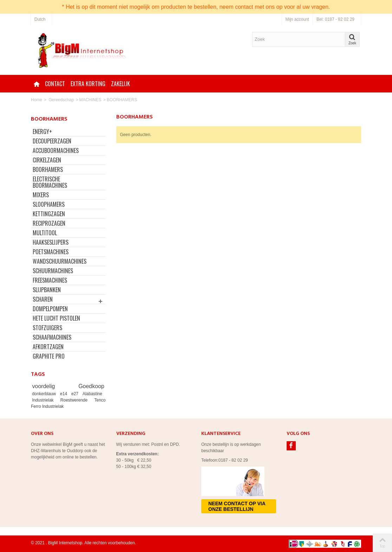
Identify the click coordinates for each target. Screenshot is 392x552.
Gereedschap (61, 100)
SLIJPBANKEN (47, 290)
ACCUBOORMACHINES (56, 150)
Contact (55, 84)
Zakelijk (120, 84)
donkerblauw (45, 394)
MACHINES (90, 100)
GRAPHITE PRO (49, 356)
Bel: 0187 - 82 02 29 (335, 19)
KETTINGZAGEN (49, 214)
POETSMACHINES (51, 252)
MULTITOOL (45, 233)
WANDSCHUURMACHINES (60, 261)
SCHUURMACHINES (53, 271)
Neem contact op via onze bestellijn (237, 506)
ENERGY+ (42, 131)
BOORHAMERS (48, 169)
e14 (65, 394)
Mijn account (297, 19)
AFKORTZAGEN (48, 347)
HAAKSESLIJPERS (51, 242)
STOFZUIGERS (47, 328)
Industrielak (45, 400)
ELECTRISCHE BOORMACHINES (50, 182)
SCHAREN (43, 299)
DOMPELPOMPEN (50, 309)
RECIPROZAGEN (49, 223)
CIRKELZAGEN (47, 160)
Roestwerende (76, 400)
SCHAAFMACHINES (52, 337)
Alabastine (92, 394)
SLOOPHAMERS (49, 204)
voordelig (54, 386)
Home (37, 100)
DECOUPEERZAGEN (52, 141)
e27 (76, 394)
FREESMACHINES (50, 280)
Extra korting (88, 84)
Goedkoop (91, 386)
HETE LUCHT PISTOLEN (56, 318)
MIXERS (41, 195)
